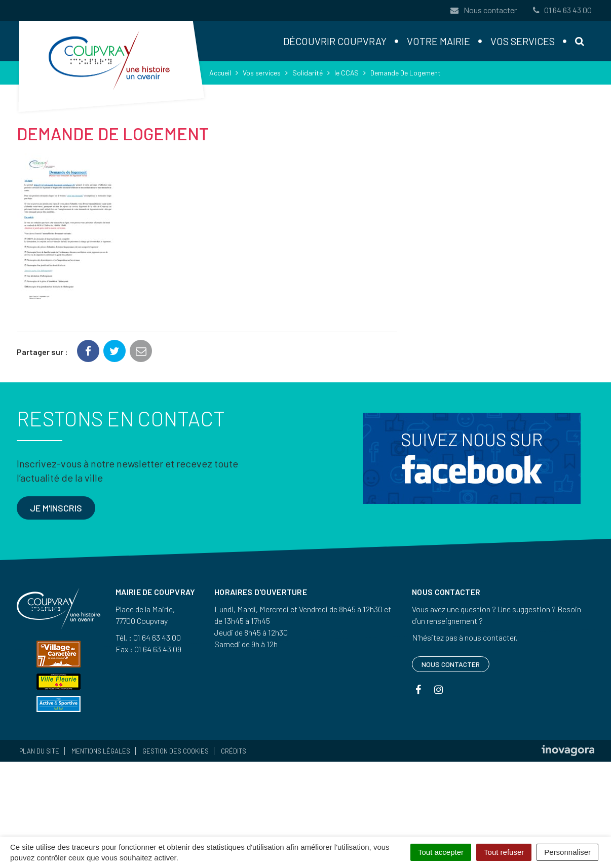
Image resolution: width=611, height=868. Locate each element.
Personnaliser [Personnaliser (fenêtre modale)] (567, 852)
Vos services (523, 41)
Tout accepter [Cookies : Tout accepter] (441, 852)
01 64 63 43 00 (561, 10)
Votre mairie (438, 41)
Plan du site (39, 751)
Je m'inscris (56, 508)
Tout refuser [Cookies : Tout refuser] (504, 852)
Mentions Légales (101, 751)
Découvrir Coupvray (335, 41)
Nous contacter (483, 10)
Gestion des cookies (176, 751)
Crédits (234, 751)
